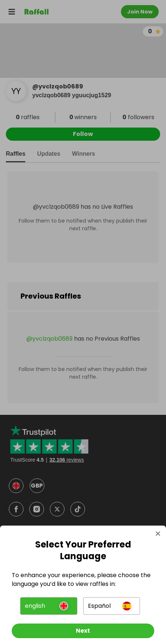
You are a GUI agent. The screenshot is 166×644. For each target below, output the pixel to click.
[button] (49, 606)
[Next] (83, 631)
